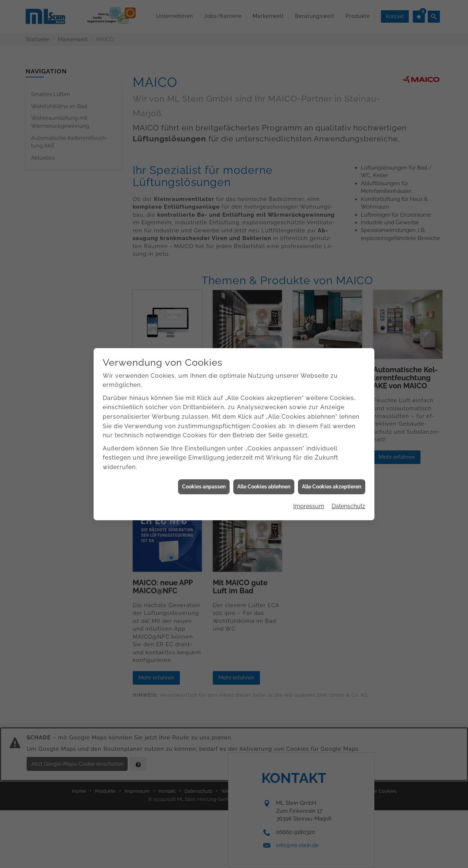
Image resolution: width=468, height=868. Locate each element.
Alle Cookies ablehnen (264, 475)
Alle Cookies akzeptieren (332, 475)
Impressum (309, 494)
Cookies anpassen (204, 475)
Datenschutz (348, 494)
